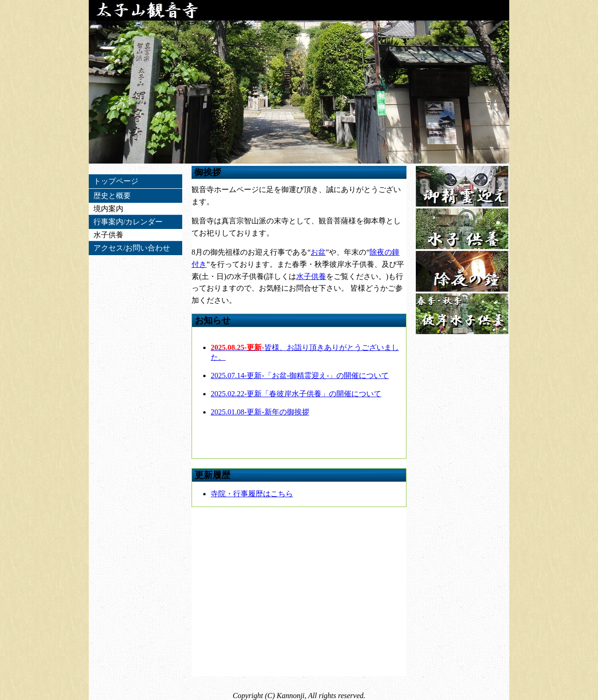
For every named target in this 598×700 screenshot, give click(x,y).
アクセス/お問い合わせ (132, 248)
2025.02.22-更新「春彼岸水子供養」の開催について (296, 394)
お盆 (318, 252)
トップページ (116, 181)
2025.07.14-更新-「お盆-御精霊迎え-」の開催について (300, 375)
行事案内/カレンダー (128, 222)
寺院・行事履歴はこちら (252, 494)
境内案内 (108, 209)
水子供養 (311, 276)
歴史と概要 (112, 196)
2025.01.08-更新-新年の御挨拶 (260, 412)
